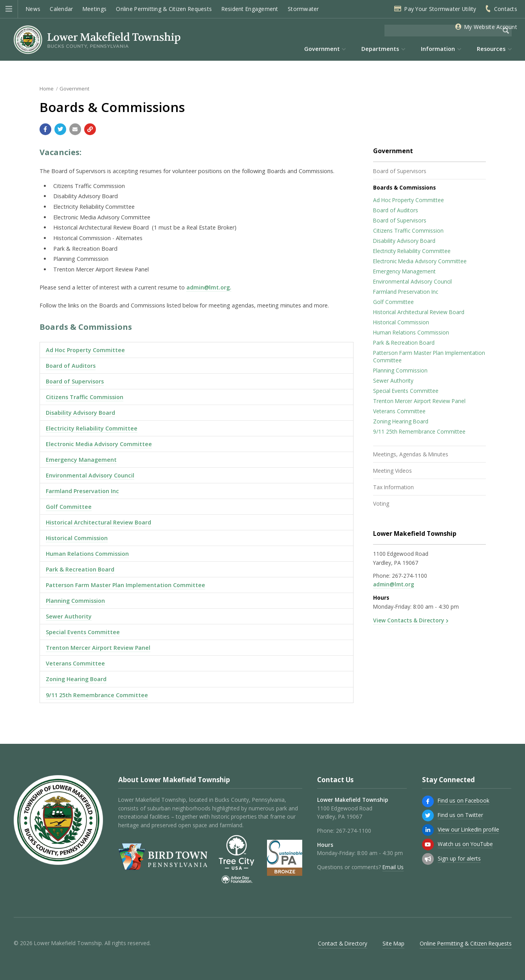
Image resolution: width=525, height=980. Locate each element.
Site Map (393, 943)
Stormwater (303, 9)
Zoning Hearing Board (76, 679)
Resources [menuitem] (491, 49)
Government (74, 89)
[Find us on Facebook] (428, 801)
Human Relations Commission (87, 554)
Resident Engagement (250, 9)
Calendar (61, 9)
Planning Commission (75, 601)
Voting (381, 504)
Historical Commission (77, 538)
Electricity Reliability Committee (92, 428)
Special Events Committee (83, 632)
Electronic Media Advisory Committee (99, 444)
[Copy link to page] (90, 129)
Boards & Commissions (404, 187)
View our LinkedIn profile (468, 829)
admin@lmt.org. (209, 287)
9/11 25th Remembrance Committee (97, 695)
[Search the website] (442, 31)
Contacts (506, 9)
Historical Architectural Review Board (98, 522)
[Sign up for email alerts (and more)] (428, 859)
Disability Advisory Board (80, 413)
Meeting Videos (392, 471)
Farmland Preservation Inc (82, 491)
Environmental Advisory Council (90, 475)
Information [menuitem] (438, 49)
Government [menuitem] (322, 49)
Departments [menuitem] (380, 49)
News (33, 9)
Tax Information (393, 487)
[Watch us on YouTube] (428, 844)
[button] (9, 9)
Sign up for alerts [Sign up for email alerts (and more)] (459, 858)
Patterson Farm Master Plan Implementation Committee (125, 585)
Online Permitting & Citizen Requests (164, 9)
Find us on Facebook (464, 800)
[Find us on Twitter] (428, 815)
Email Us (393, 867)
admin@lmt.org (394, 584)
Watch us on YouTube (465, 844)
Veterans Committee (75, 663)
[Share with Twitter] (60, 129)
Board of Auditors (71, 366)
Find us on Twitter (460, 815)
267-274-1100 (410, 576)
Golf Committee (69, 507)
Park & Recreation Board (80, 569)
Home (47, 89)
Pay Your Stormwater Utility (440, 9)
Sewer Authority (69, 616)
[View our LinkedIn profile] (428, 830)
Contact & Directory (343, 943)
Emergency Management (81, 460)
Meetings (95, 9)
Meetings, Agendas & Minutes (411, 454)
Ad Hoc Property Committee (85, 350)
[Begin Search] (506, 31)
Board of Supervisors (75, 381)
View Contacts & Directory (409, 620)
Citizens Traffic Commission (85, 397)
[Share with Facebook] (45, 129)
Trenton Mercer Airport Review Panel (98, 648)
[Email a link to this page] (75, 129)
